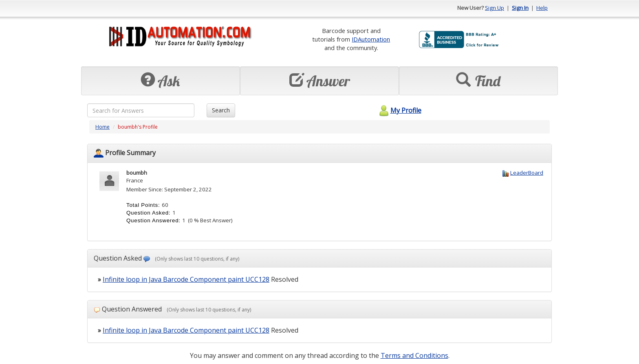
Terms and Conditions (414, 355)
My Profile (399, 110)
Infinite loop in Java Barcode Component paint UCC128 (186, 279)
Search (221, 110)
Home (102, 127)
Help (542, 8)
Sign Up (495, 8)
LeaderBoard (527, 173)
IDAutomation (371, 39)
